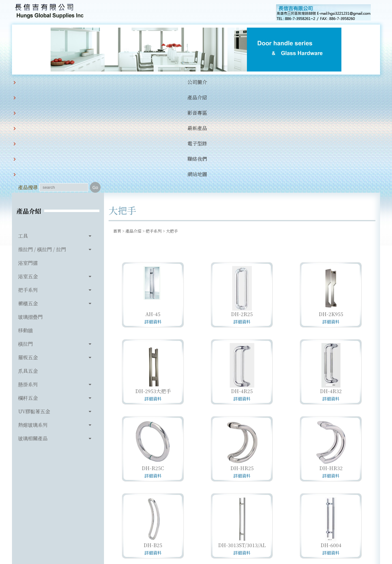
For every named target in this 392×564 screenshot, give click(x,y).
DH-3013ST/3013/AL (242, 442)
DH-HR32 (331, 365)
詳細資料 (153, 219)
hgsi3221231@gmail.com (238, 531)
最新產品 (150, 82)
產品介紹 (87, 82)
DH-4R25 (242, 288)
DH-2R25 (242, 211)
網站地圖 (244, 82)
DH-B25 (153, 442)
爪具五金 (28, 268)
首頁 (117, 128)
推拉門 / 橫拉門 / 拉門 (42, 147)
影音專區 (119, 82)
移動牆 (25, 228)
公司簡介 (56, 82)
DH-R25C (153, 365)
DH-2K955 (331, 211)
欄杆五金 (28, 295)
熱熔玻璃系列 (33, 322)
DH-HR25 (242, 365)
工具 (23, 133)
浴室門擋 (28, 160)
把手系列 (28, 187)
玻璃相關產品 (33, 336)
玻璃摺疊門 (30, 214)
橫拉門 (25, 241)
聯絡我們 (213, 82)
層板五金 (28, 255)
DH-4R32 (331, 288)
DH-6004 (331, 442)
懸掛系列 (28, 282)
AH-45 (153, 211)
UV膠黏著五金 (34, 309)
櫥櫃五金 (28, 201)
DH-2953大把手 (153, 288)
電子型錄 (181, 82)
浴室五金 (28, 174)
